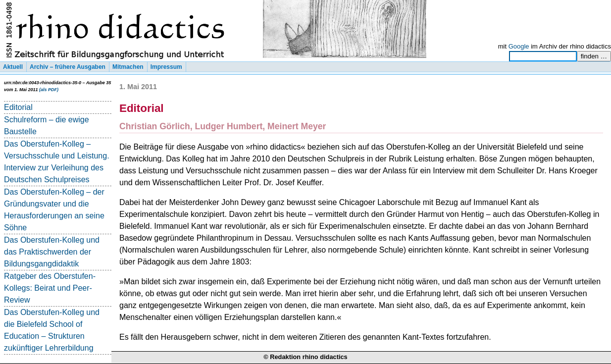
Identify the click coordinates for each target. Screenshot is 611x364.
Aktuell (13, 67)
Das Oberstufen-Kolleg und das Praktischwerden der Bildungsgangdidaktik (52, 252)
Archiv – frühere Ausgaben (68, 67)
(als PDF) (49, 90)
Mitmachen (128, 67)
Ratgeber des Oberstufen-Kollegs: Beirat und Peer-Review (50, 288)
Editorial (18, 107)
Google (519, 46)
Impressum (166, 67)
